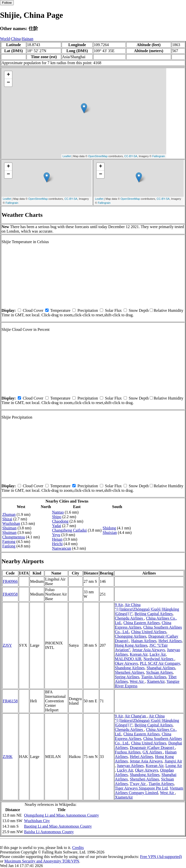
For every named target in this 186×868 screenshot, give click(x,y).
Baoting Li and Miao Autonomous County (58, 826)
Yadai (57, 526)
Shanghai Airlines (161, 668)
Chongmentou (14, 537)
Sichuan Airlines (159, 672)
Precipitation (88, 310)
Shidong (109, 528)
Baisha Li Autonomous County (49, 832)
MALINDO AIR (128, 659)
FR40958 (10, 594)
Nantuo (58, 512)
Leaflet (67, 156)
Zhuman (9, 514)
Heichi (57, 544)
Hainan (28, 39)
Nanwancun (62, 548)
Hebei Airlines (170, 641)
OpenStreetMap (98, 156)
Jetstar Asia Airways (149, 650)
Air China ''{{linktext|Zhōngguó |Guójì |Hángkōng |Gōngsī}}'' (147, 609)
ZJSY (7, 645)
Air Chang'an (136, 716)
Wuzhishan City (37, 821)
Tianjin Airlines (154, 677)
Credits (78, 848)
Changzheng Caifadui (69, 530)
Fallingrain (159, 156)
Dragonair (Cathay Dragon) (152, 748)
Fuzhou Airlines (128, 752)
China (16, 39)
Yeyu (56, 535)
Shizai (7, 519)
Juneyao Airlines (130, 766)
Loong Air (174, 766)
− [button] (8, 83)
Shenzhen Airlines (130, 672)
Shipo (57, 517)
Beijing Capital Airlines (153, 614)
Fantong (9, 542)
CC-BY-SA (131, 156)
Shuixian (110, 533)
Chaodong (60, 521)
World (5, 39)
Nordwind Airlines (159, 659)
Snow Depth (139, 310)
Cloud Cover (33, 310)
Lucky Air (158, 654)
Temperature (60, 310)
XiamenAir (156, 681)
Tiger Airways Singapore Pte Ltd (141, 788)
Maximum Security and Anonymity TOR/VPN (42, 861)
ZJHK (8, 757)
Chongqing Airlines (131, 636)
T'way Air (138, 784)
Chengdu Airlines (129, 618)
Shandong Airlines (130, 668)
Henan (57, 539)
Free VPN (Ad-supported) (161, 857)
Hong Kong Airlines (131, 645)
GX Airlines (153, 752)
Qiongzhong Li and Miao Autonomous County (61, 815)
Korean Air (139, 654)
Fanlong (9, 546)
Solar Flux (113, 310)
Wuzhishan (11, 523)
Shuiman (9, 528)
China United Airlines (149, 632)
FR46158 (10, 701)
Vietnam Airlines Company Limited (149, 790)
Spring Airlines (127, 677)
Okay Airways (126, 663)
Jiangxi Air (173, 761)
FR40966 (10, 581)
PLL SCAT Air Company (160, 663)
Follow (7, 3)
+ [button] (8, 75)
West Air (137, 681)
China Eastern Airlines (142, 623)
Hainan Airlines (144, 641)
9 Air (119, 605)
